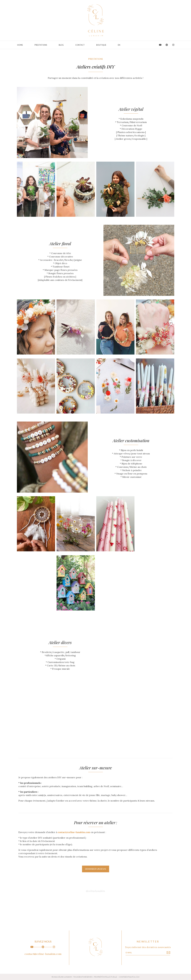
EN (119, 45)
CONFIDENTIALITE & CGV (129, 977)
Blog (61, 45)
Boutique (101, 45)
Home (20, 45)
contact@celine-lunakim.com (43, 954)
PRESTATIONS (41, 45)
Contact (80, 45)
